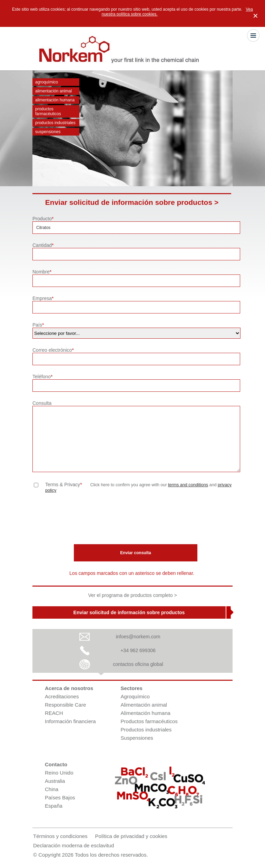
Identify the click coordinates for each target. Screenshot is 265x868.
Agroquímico (47, 82)
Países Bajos (60, 797)
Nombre (42, 272)
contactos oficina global (138, 664)
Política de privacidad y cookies (131, 836)
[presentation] (85, 520)
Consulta (42, 403)
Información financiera (70, 721)
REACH (54, 713)
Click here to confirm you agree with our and (138, 488)
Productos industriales (55, 123)
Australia (55, 781)
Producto (43, 219)
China (52, 789)
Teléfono (42, 377)
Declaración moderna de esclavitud (73, 845)
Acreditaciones (62, 696)
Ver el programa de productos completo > (132, 595)
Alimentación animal (53, 91)
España (54, 806)
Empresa (43, 298)
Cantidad (43, 245)
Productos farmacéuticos (48, 111)
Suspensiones (48, 132)
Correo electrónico (53, 350)
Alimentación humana (55, 100)
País (38, 325)
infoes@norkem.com (138, 637)
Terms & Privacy (64, 485)
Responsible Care (65, 705)
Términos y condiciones (60, 836)
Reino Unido (59, 773)
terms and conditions (188, 485)
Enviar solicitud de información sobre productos (129, 612)
